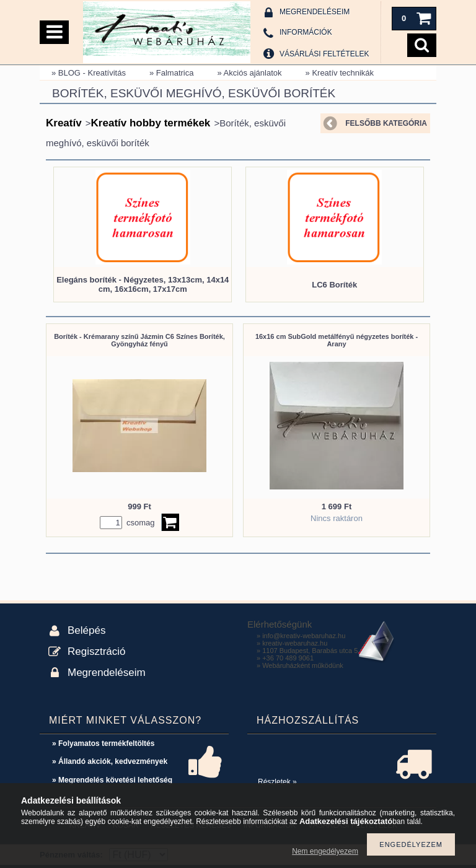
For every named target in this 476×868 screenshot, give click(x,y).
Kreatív (64, 123)
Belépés (86, 630)
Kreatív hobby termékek (151, 123)
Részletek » (277, 782)
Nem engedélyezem (325, 851)
